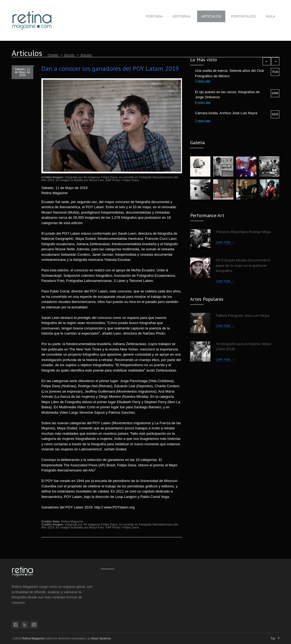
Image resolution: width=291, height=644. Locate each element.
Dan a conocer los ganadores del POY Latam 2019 (110, 68)
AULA (270, 16)
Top (273, 638)
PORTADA (154, 16)
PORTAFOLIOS (244, 16)
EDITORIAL (182, 16)
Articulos (86, 55)
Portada (53, 55)
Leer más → (225, 242)
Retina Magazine (33, 638)
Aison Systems (101, 638)
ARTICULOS (211, 16)
